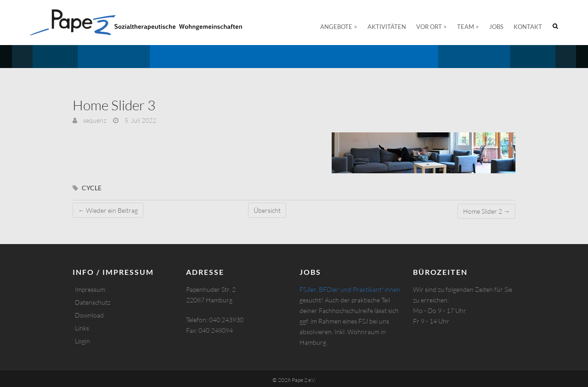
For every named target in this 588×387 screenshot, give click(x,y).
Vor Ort (429, 27)
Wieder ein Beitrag (108, 210)
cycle (92, 188)
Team (466, 27)
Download (89, 315)
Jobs (496, 27)
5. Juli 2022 (140, 120)
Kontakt (528, 27)
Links (82, 328)
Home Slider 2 (486, 211)
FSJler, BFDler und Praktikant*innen (350, 289)
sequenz (94, 120)
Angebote (336, 27)
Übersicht (267, 210)
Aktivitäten (387, 27)
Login (82, 341)
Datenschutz (93, 302)
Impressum (90, 289)
